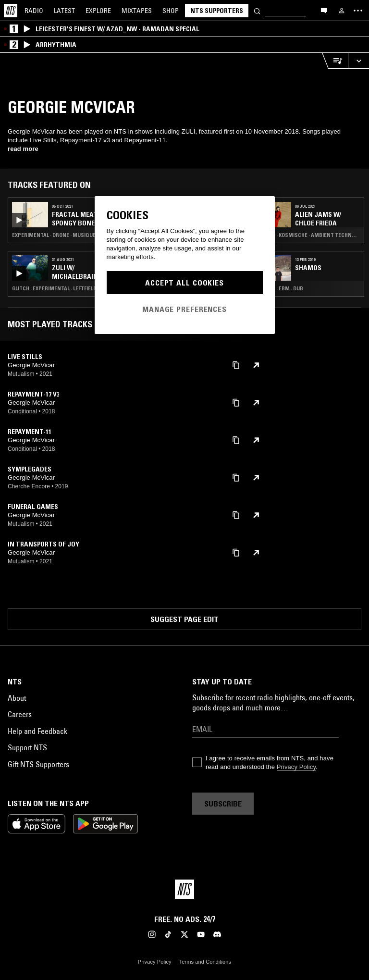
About (17, 698)
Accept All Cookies (184, 283)
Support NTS (27, 747)
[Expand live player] (358, 61)
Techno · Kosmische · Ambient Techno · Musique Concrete (308, 235)
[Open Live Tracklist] (335, 61)
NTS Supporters (217, 11)
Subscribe (223, 804)
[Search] (257, 10)
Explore (98, 11)
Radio (34, 11)
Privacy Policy (296, 767)
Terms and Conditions (205, 962)
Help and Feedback (37, 731)
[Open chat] (324, 10)
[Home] (11, 11)
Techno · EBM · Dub (279, 288)
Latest (64, 11)
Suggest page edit (184, 619)
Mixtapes (137, 11)
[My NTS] (342, 11)
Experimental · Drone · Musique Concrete (65, 235)
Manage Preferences (184, 309)
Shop (171, 11)
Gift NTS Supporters (38, 764)
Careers (20, 714)
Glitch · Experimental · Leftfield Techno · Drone (65, 288)
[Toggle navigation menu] (358, 11)
